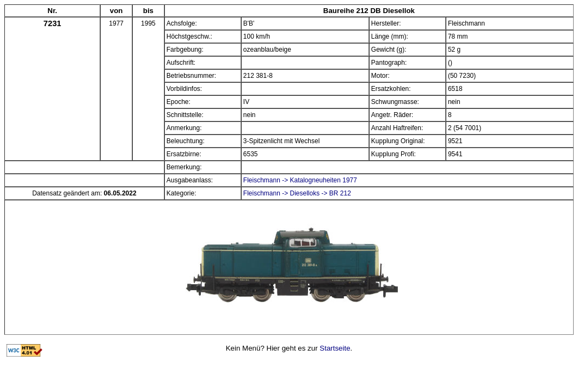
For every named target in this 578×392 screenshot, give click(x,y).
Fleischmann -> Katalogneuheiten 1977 (300, 180)
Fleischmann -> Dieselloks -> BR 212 (297, 193)
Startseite (335, 348)
